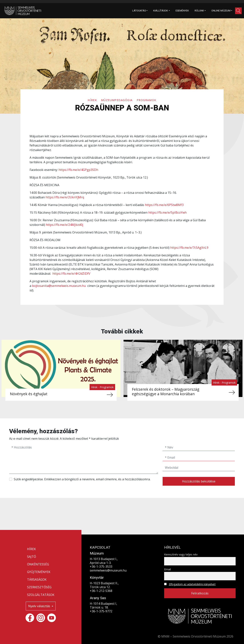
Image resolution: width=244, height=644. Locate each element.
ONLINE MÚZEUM (221, 11)
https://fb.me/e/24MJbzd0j (64, 225)
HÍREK (31, 549)
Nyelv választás (40, 606)
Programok (146, 100)
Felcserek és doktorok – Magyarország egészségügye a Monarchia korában (165, 392)
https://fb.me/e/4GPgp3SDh (78, 170)
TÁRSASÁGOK (37, 580)
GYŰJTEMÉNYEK (39, 572)
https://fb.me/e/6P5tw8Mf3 (164, 205)
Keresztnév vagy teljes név (181, 554)
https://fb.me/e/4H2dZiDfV (71, 274)
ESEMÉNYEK (182, 11)
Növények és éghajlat (28, 394)
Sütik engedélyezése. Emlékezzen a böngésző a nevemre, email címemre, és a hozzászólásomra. (82, 479)
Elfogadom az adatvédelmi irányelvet (192, 584)
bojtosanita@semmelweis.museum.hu (59, 286)
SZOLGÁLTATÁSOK (41, 595)
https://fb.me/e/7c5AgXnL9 (189, 248)
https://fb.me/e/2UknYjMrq (65, 197)
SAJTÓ (32, 557)
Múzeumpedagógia (117, 100)
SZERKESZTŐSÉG (39, 587)
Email (167, 569)
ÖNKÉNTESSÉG (38, 564)
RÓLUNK (199, 11)
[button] (238, 11)
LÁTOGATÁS (139, 11)
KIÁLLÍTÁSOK (161, 11)
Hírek (93, 100)
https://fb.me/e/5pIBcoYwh (167, 213)
